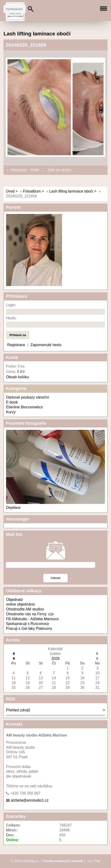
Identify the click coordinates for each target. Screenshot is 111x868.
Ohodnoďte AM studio (25, 609)
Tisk (97, 861)
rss (90, 861)
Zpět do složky (59, 170)
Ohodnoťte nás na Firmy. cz (30, 614)
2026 (55, 659)
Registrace (16, 345)
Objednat (15, 600)
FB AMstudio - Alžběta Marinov (33, 619)
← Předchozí (17, 170)
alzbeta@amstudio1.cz (30, 800)
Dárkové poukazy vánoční (28, 397)
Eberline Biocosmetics (24, 407)
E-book (12, 402)
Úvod (10, 191)
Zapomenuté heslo (46, 345)
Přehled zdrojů (18, 710)
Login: (11, 305)
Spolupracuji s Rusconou (28, 624)
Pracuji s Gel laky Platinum (29, 629)
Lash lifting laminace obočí (71, 191)
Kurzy (11, 412)
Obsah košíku (17, 377)
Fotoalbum (32, 191)
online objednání (21, 604)
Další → (37, 170)
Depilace (13, 508)
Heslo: (11, 318)
